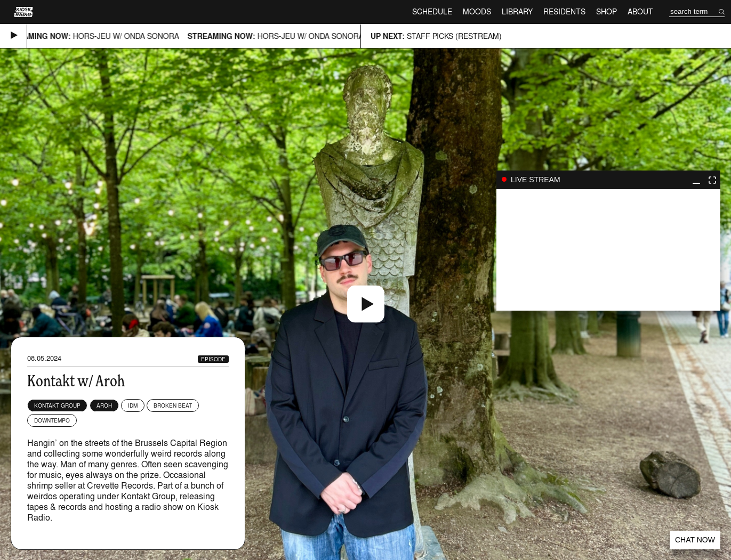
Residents (564, 11)
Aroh (104, 405)
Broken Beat (173, 405)
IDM (133, 405)
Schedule (432, 11)
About (640, 11)
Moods (477, 11)
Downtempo (52, 420)
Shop (607, 11)
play (608, 250)
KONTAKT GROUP (57, 405)
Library (517, 11)
